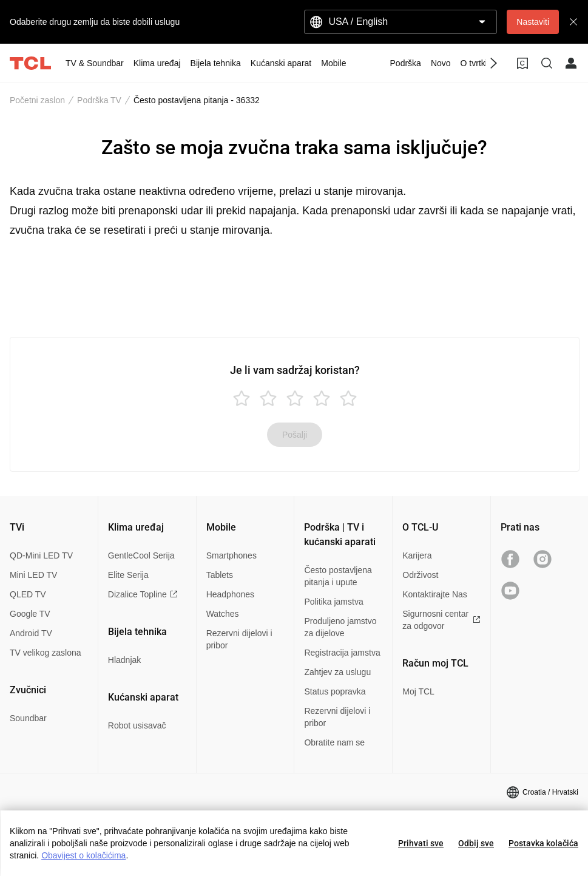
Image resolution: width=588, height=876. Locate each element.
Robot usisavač (137, 725)
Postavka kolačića (543, 843)
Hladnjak (124, 660)
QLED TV (28, 594)
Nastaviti (533, 22)
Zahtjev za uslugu (337, 672)
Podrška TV (99, 100)
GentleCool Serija (141, 555)
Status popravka (335, 691)
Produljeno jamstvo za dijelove (340, 627)
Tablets (220, 575)
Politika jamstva (333, 602)
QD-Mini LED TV (41, 555)
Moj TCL (418, 691)
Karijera (417, 555)
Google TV (30, 614)
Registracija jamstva (342, 653)
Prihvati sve (421, 843)
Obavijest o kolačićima (83, 855)
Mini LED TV (33, 575)
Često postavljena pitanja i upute (338, 576)
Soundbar (28, 718)
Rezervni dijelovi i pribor (239, 639)
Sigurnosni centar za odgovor (441, 620)
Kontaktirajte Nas (435, 594)
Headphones (230, 594)
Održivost (420, 575)
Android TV (31, 633)
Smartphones (231, 555)
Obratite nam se (334, 742)
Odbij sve (476, 843)
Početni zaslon (37, 100)
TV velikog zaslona (46, 653)
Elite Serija (128, 575)
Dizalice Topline (143, 594)
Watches (223, 614)
